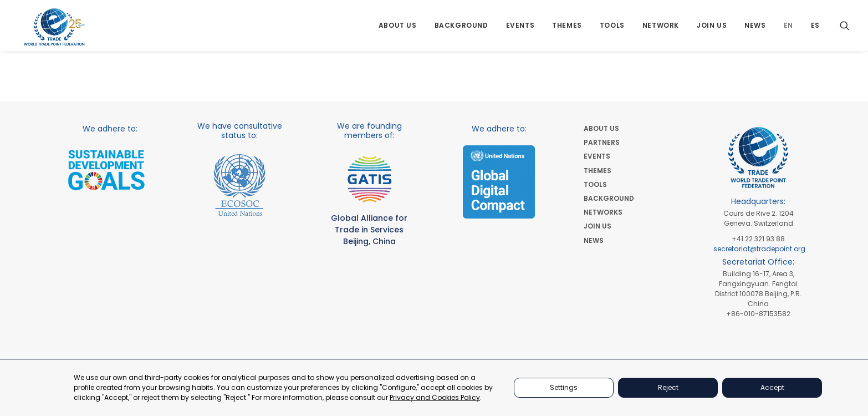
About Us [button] (398, 29)
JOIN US (598, 226)
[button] (845, 29)
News (755, 29)
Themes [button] (567, 29)
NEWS (594, 240)
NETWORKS (603, 212)
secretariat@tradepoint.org (759, 249)
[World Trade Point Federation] (55, 31)
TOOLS (595, 184)
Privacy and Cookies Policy (435, 397)
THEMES (598, 171)
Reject (668, 387)
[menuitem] (398, 29)
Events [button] (520, 29)
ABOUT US (601, 128)
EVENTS (597, 156)
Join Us (712, 29)
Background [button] (461, 29)
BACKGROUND (609, 198)
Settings (564, 387)
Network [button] (661, 29)
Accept (772, 387)
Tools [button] (612, 29)
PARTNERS (602, 142)
